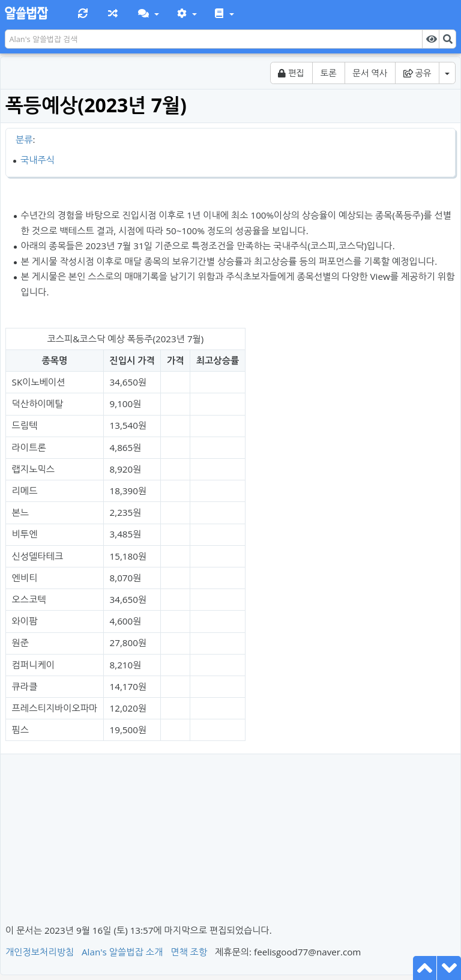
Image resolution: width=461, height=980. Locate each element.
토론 (329, 73)
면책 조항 (189, 952)
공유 (417, 73)
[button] (147, 14)
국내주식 (38, 160)
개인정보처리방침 (40, 952)
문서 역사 (370, 73)
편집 (291, 73)
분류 (24, 139)
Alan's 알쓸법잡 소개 (122, 952)
